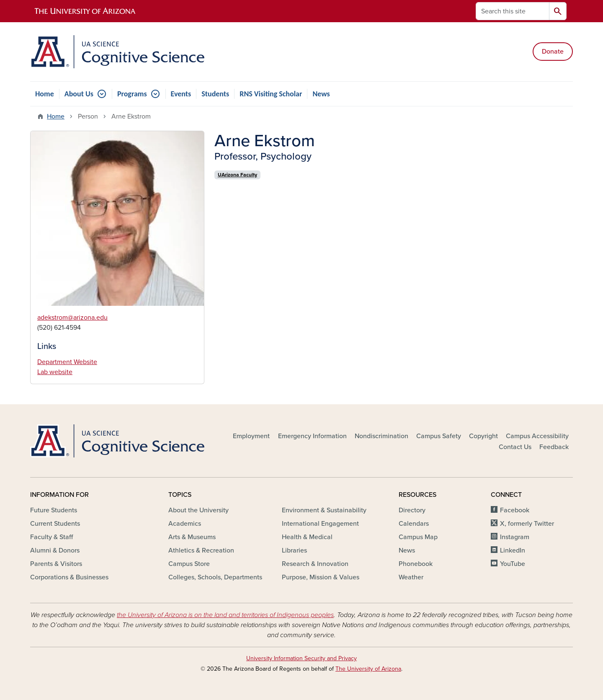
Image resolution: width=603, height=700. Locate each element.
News (321, 94)
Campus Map (418, 537)
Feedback (554, 447)
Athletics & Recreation (201, 550)
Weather (411, 577)
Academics (185, 524)
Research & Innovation (315, 564)
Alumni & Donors (55, 550)
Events (181, 94)
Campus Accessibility (537, 436)
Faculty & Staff (52, 537)
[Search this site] (513, 11)
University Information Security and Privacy (301, 658)
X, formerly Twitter (527, 524)
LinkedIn (513, 550)
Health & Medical (307, 537)
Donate (553, 52)
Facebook (515, 510)
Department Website (67, 362)
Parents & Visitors (56, 564)
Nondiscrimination (381, 436)
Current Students (55, 524)
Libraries (294, 550)
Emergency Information (312, 436)
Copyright (483, 436)
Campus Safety (439, 436)
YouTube (513, 564)
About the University (198, 510)
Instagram (515, 537)
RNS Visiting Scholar (271, 94)
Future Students (54, 510)
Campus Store (189, 564)
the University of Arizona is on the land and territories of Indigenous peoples (225, 615)
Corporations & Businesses (69, 577)
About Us (79, 94)
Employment (251, 436)
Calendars (414, 524)
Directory (412, 510)
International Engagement (320, 524)
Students (215, 94)
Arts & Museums (192, 537)
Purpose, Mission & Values (321, 577)
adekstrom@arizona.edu (72, 318)
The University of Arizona (368, 669)
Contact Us (515, 447)
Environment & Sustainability (324, 510)
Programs (132, 94)
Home (45, 94)
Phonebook (416, 564)
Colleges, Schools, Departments (215, 577)
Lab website (55, 372)
